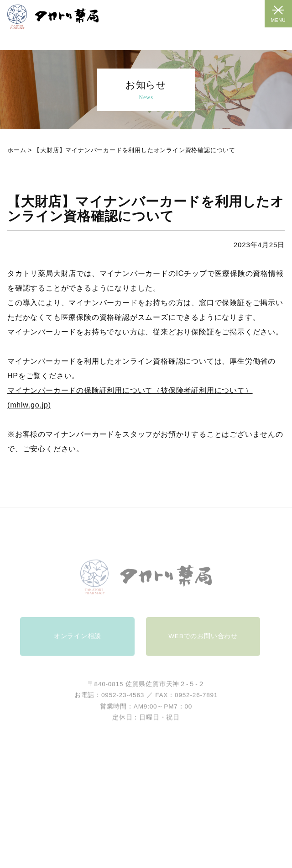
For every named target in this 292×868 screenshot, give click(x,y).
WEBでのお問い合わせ (203, 643)
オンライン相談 (78, 643)
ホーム (17, 150)
